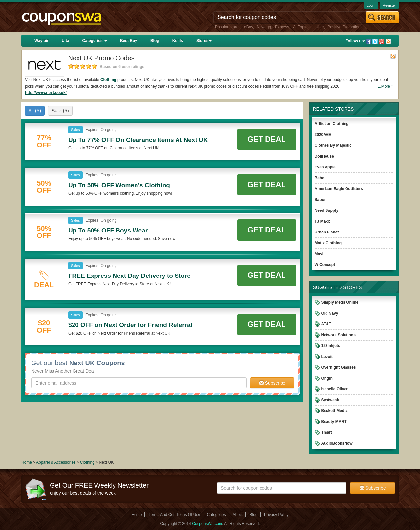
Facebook (369, 41)
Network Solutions (338, 335)
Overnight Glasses (339, 367)
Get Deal (266, 139)
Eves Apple (325, 167)
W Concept (325, 265)
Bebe (319, 178)
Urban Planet (327, 232)
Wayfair (42, 41)
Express (282, 27)
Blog (155, 41)
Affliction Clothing (332, 124)
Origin (327, 378)
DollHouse (324, 156)
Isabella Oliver (335, 389)
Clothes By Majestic (333, 145)
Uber (319, 27)
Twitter (375, 41)
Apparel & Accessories (56, 462)
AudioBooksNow (337, 443)
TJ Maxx (322, 221)
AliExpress (302, 27)
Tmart (327, 432)
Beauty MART (334, 422)
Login (371, 5)
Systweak (330, 400)
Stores (204, 41)
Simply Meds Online (340, 302)
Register (389, 5)
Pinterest (381, 41)
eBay (248, 27)
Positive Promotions (345, 27)
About (238, 515)
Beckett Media (335, 411)
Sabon (321, 200)
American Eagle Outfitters (339, 189)
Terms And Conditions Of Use (174, 515)
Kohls (178, 41)
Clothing (108, 80)
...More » (386, 86)
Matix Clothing (328, 243)
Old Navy (330, 313)
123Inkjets (331, 346)
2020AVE (323, 135)
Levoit (327, 357)
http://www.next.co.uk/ (46, 93)
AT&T (326, 324)
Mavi (319, 254)
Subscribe (272, 383)
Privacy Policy (276, 515)
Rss (388, 41)
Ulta (65, 41)
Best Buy (129, 41)
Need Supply (327, 210)
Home (27, 462)
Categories (95, 41)
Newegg (264, 27)
